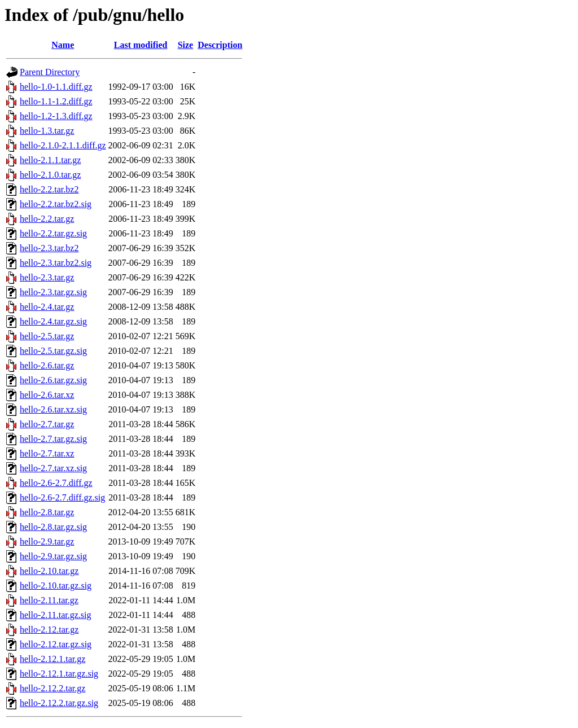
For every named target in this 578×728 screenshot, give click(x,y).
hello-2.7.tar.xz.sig (53, 468)
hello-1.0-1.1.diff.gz (56, 87)
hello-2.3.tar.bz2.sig (56, 263)
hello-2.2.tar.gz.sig (53, 233)
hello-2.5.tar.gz (47, 336)
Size (186, 45)
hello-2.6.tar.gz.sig (53, 380)
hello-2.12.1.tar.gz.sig (59, 674)
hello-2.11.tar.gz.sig (56, 615)
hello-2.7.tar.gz (47, 424)
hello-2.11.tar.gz (49, 600)
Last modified (141, 45)
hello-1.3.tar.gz (47, 131)
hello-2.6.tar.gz (47, 365)
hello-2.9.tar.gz (47, 541)
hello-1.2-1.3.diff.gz (56, 116)
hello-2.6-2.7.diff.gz (56, 483)
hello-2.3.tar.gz (47, 277)
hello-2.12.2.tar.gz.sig (59, 703)
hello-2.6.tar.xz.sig (53, 409)
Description (220, 45)
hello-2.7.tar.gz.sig (53, 439)
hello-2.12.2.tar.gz (52, 688)
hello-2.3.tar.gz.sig (53, 292)
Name (63, 45)
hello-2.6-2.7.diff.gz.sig (62, 497)
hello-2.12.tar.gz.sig (56, 644)
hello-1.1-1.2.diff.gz (56, 101)
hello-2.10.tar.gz (49, 571)
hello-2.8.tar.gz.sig (53, 527)
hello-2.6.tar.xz (47, 395)
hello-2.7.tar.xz (47, 453)
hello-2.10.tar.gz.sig (56, 586)
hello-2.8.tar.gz (47, 512)
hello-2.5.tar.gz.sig (53, 351)
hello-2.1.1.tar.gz (50, 160)
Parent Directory (50, 72)
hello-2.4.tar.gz (47, 307)
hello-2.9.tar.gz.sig (53, 556)
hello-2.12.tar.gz (49, 630)
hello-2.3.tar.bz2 (49, 248)
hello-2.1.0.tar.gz (50, 175)
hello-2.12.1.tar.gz (52, 659)
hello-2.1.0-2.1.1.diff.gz (63, 145)
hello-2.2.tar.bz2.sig (56, 204)
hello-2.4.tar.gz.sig (53, 321)
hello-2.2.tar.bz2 (49, 189)
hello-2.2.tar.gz (47, 219)
